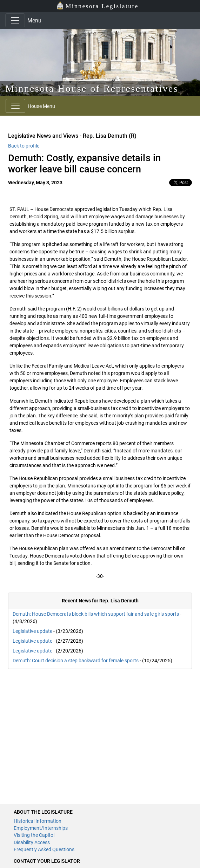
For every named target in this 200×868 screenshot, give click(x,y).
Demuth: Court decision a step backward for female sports (76, 661)
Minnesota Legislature (97, 5)
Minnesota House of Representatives (92, 88)
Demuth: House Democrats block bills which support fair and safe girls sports (96, 614)
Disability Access (32, 842)
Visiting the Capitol (34, 835)
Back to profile (24, 146)
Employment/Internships (41, 828)
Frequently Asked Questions (44, 849)
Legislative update (32, 631)
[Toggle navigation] (15, 20)
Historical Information (38, 821)
